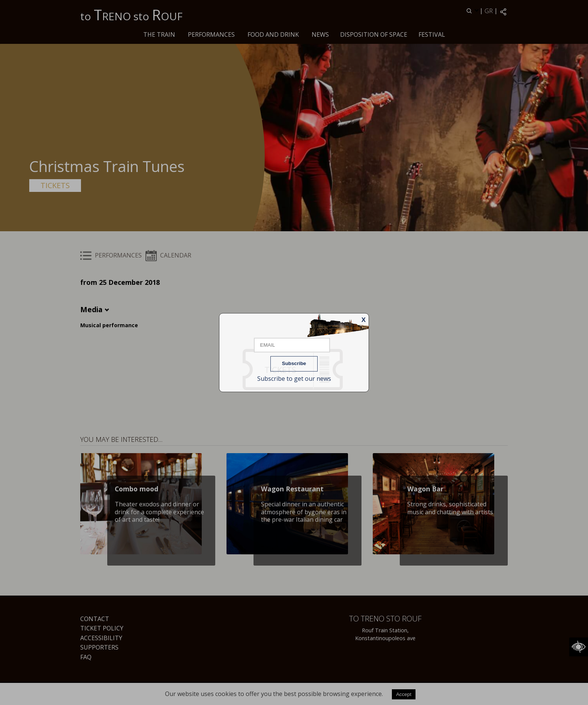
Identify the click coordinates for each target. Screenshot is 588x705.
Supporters (99, 647)
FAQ (86, 657)
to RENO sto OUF (131, 15)
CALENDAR (168, 255)
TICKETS (55, 185)
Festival (432, 34)
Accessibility (101, 638)
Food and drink (273, 34)
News (320, 34)
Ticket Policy (102, 628)
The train (159, 34)
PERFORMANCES (211, 34)
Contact (95, 619)
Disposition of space (374, 34)
